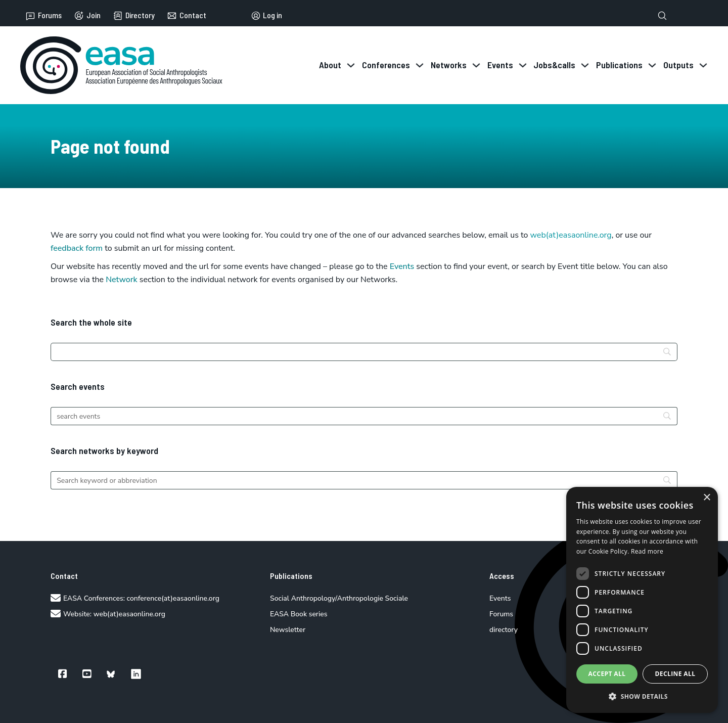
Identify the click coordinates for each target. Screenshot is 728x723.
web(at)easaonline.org (129, 614)
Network (122, 280)
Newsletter (288, 630)
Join (87, 16)
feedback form (77, 248)
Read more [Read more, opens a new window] (647, 551)
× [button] (707, 498)
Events (402, 266)
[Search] (364, 352)
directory (504, 630)
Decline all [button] (675, 674)
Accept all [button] (607, 674)
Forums (43, 16)
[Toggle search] (662, 16)
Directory (134, 16)
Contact (187, 16)
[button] (642, 696)
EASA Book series (299, 614)
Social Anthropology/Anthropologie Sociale (339, 598)
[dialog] (642, 600)
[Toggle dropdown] (351, 65)
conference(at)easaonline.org (173, 598)
